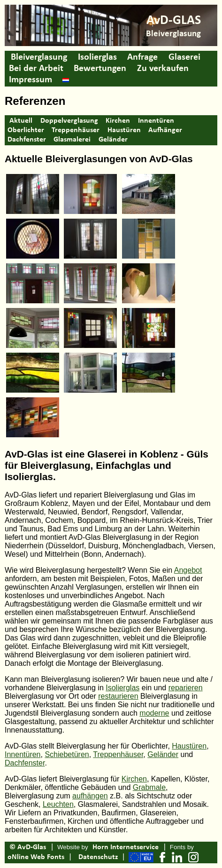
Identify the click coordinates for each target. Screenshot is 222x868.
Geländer (113, 140)
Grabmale (149, 787)
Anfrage (142, 57)
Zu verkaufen (163, 69)
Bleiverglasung (39, 57)
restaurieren (118, 696)
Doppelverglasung (69, 121)
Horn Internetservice (126, 847)
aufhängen (90, 796)
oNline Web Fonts (36, 857)
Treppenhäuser (76, 130)
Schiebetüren (67, 754)
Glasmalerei (72, 140)
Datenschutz (98, 857)
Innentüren (156, 121)
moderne (154, 713)
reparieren (186, 688)
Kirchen (118, 121)
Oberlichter (26, 130)
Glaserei (184, 57)
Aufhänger (165, 130)
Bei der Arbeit (36, 69)
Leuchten (58, 804)
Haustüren (124, 130)
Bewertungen (100, 69)
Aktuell (21, 121)
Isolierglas (97, 57)
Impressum (31, 80)
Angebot (188, 570)
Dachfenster (27, 140)
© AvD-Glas (28, 847)
